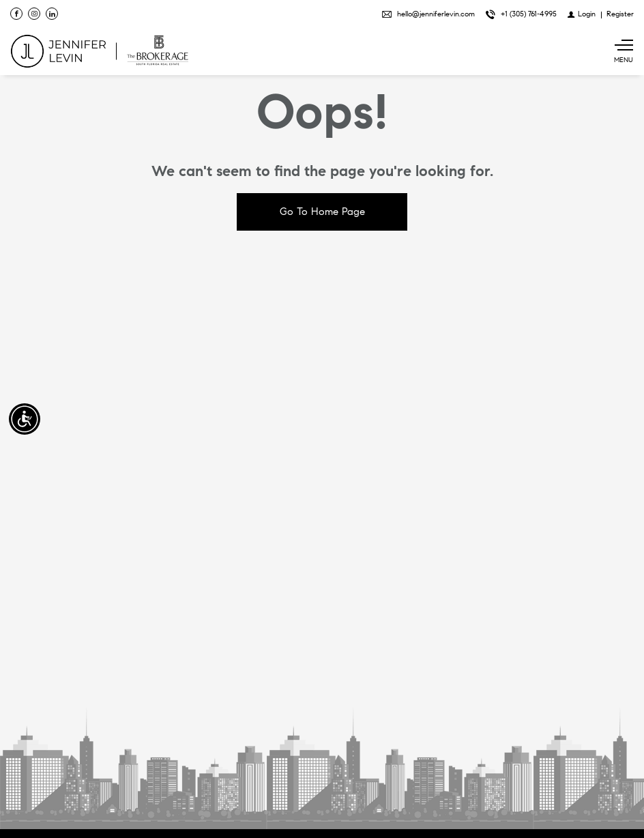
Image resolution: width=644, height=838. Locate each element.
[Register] (620, 14)
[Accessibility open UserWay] (25, 419)
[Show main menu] (624, 51)
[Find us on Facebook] (16, 14)
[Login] (582, 14)
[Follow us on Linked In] (52, 14)
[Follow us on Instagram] (34, 14)
